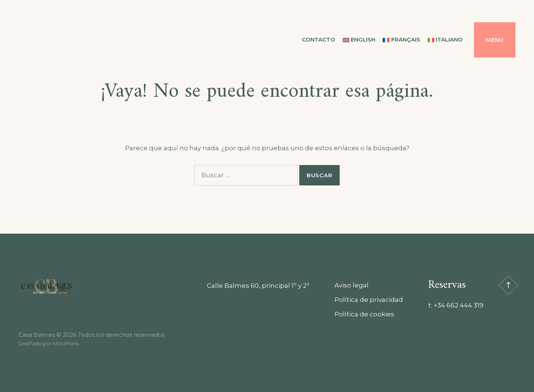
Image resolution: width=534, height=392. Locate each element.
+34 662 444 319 (459, 305)
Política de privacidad (369, 300)
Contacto (319, 39)
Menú (495, 40)
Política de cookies (364, 314)
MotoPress (66, 343)
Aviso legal (352, 285)
